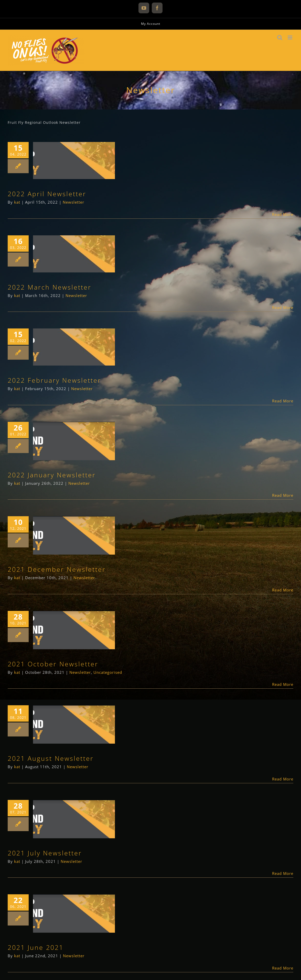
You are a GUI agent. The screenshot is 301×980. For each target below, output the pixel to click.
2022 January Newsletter (52, 475)
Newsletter (73, 202)
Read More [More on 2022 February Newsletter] (283, 401)
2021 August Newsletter (51, 758)
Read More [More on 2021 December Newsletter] (283, 590)
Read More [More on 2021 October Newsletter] (283, 684)
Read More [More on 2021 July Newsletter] (283, 873)
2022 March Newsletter (50, 287)
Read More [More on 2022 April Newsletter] (283, 214)
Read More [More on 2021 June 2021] (283, 968)
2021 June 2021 (36, 947)
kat (17, 202)
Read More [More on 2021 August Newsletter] (283, 779)
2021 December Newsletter (57, 569)
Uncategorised (108, 672)
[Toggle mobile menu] (291, 37)
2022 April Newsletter (47, 194)
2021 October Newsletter (53, 664)
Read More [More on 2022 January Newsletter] (283, 495)
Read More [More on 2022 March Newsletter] (283, 307)
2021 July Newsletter (45, 853)
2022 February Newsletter (54, 380)
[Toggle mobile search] (280, 37)
